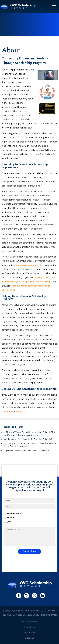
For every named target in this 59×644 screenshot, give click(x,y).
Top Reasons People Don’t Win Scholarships (26, 450)
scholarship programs (24, 265)
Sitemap (30, 638)
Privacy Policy (30, 622)
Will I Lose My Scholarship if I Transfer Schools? (28, 439)
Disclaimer (30, 627)
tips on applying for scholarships (34, 282)
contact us (7, 411)
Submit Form (30, 551)
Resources (30, 633)
